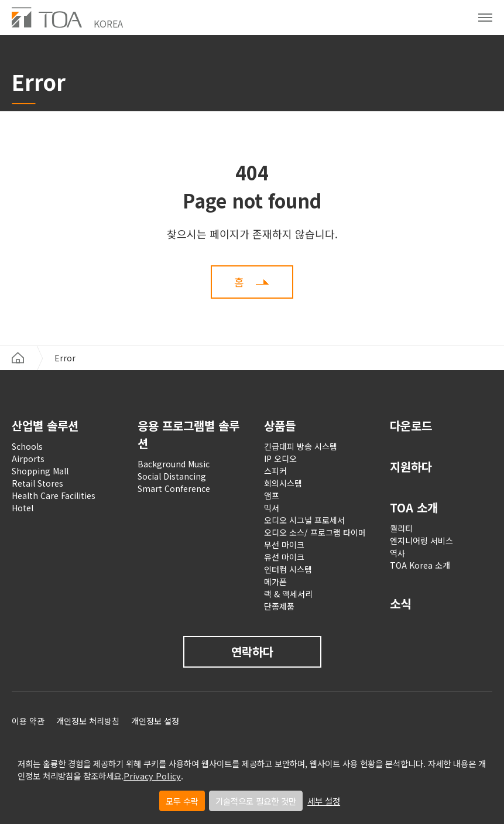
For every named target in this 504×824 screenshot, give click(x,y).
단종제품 (279, 606)
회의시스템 (283, 483)
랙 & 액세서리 (288, 594)
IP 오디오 (280, 459)
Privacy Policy (152, 776)
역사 (397, 553)
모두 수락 (182, 801)
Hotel (23, 508)
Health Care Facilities (54, 495)
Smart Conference (174, 488)
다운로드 (411, 425)
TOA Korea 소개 (420, 565)
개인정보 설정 (155, 721)
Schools (27, 446)
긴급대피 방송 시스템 (301, 446)
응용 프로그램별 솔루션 (188, 434)
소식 (400, 604)
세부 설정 (324, 801)
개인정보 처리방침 (88, 721)
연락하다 (252, 652)
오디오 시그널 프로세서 (304, 520)
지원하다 (411, 466)
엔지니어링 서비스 (421, 541)
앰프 (272, 495)
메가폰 (275, 582)
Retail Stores (37, 483)
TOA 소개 (414, 507)
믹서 (272, 508)
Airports (28, 459)
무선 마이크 (284, 545)
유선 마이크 (284, 557)
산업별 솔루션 (45, 425)
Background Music (174, 464)
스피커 (275, 471)
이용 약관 (28, 721)
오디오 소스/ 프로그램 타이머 (315, 532)
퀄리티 (401, 528)
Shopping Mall (40, 471)
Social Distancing (172, 476)
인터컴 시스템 (288, 569)
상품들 (280, 425)
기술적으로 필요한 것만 (256, 801)
